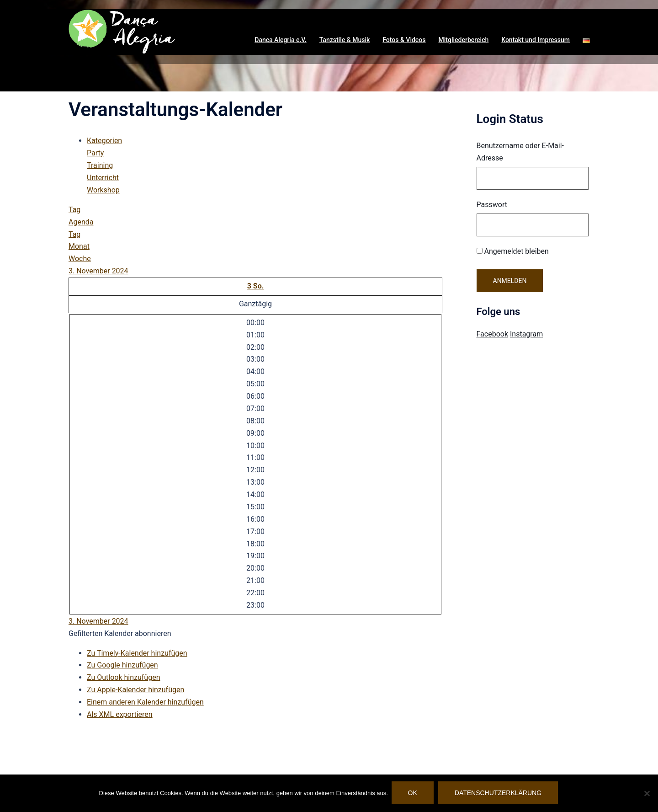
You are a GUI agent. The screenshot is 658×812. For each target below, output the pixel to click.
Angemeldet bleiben (513, 251)
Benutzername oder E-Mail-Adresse (520, 152)
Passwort (492, 205)
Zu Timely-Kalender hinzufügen (137, 653)
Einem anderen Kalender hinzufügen (145, 702)
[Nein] (647, 794)
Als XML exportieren (120, 714)
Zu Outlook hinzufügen (124, 677)
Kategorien (104, 141)
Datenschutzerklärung (499, 794)
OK (414, 794)
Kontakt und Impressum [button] (536, 40)
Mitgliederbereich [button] (464, 40)
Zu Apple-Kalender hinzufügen (135, 690)
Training (100, 165)
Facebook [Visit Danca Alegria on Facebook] (492, 334)
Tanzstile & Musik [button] (345, 40)
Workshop (103, 190)
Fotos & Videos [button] (404, 40)
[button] (586, 40)
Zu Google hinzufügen (122, 665)
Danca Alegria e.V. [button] (280, 40)
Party (95, 153)
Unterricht (103, 178)
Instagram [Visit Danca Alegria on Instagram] (526, 334)
